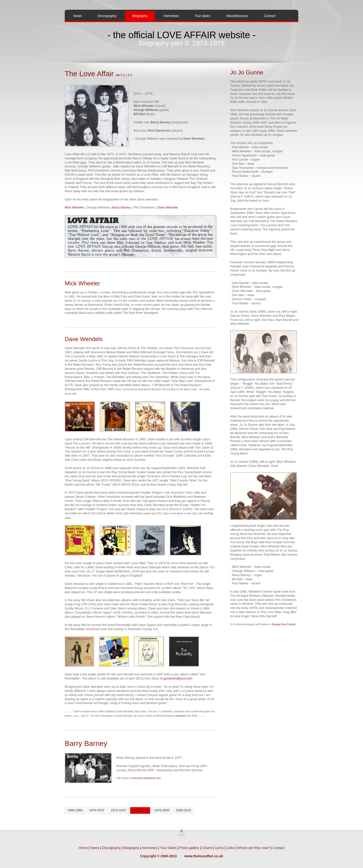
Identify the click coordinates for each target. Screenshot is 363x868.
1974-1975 (140, 810)
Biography (137, 16)
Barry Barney (121, 207)
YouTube (208, 513)
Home (83, 848)
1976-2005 (162, 810)
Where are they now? (254, 848)
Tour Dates (168, 848)
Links (231, 848)
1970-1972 (97, 810)
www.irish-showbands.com (146, 778)
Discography (107, 16)
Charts (207, 848)
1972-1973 (118, 810)
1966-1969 (75, 810)
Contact (270, 16)
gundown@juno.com (178, 678)
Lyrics (219, 848)
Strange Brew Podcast (284, 624)
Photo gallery (189, 848)
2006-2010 (183, 810)
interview (181, 716)
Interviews (171, 16)
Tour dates (203, 16)
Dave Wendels (168, 207)
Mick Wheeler (74, 207)
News (77, 16)
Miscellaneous (237, 16)
